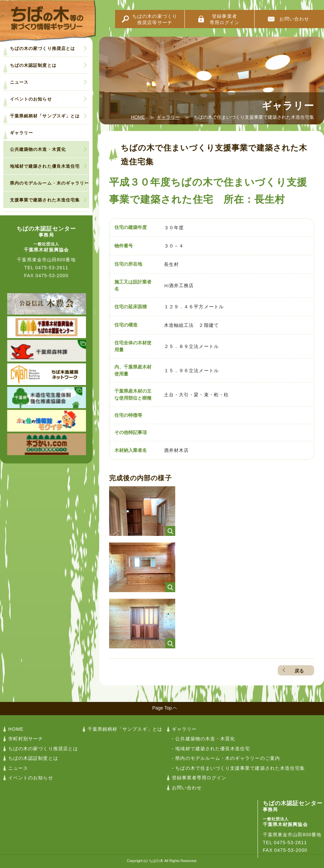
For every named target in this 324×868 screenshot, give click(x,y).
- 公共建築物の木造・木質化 (204, 739)
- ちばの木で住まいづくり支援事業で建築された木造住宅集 (238, 768)
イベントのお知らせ (31, 99)
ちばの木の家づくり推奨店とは (42, 48)
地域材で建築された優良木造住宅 (45, 166)
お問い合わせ (294, 19)
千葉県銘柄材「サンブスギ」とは (45, 116)
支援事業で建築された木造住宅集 (45, 200)
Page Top (162, 708)
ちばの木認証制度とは (33, 65)
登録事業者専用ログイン (224, 19)
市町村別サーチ (26, 739)
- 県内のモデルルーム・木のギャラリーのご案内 (226, 758)
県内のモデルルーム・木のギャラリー (49, 183)
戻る (299, 671)
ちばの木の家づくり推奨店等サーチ (155, 19)
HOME (138, 117)
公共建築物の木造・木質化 (38, 149)
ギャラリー (168, 117)
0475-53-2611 (52, 268)
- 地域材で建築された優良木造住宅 (211, 749)
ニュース (19, 82)
